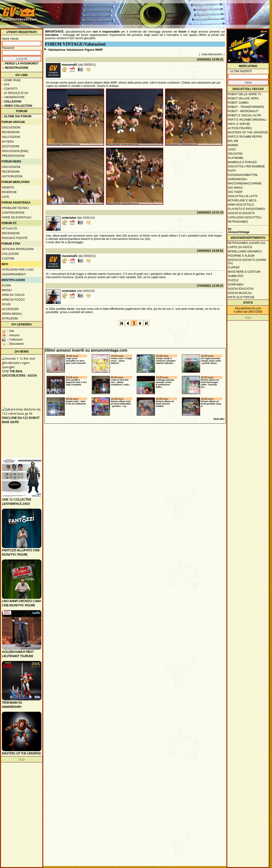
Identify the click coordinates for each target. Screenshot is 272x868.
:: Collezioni (11, 102)
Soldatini (235, 154)
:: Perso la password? (20, 64)
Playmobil (236, 158)
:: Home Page (11, 80)
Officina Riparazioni (18, 249)
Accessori (10, 309)
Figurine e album (241, 256)
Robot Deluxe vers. (243, 98)
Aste (6, 197)
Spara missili (12, 314)
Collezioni (10, 254)
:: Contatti (9, 89)
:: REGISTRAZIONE (15, 68)
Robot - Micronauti (243, 111)
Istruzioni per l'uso (18, 270)
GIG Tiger (235, 192)
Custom (8, 259)
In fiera (8, 142)
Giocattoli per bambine (246, 166)
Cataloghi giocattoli (245, 217)
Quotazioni (11, 146)
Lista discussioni (212, 54)
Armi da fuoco (13, 300)
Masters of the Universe (248, 132)
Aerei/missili (237, 179)
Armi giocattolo (241, 205)
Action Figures (240, 128)
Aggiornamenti (14, 274)
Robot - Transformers (246, 107)
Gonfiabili (236, 285)
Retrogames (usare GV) (247, 243)
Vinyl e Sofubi (239, 124)
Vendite (8, 187)
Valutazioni (11, 137)
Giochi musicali (240, 293)
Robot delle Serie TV (245, 94)
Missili (7, 290)
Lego (232, 149)
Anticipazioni (12, 176)
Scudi (6, 304)
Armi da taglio (13, 295)
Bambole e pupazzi (242, 162)
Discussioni (11, 128)
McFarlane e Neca (242, 200)
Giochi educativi (241, 289)
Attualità (9, 229)
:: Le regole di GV (15, 93)
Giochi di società (241, 213)
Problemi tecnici (15, 208)
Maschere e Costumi (244, 272)
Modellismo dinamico (245, 251)
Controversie (13, 213)
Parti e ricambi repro (245, 137)
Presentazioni (13, 156)
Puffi (232, 171)
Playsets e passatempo (246, 209)
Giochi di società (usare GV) (247, 262)
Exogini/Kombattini (243, 175)
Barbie (233, 145)
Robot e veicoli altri (244, 115)
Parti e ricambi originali (247, 120)
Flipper (234, 268)
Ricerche (9, 192)
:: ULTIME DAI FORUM (16, 116)
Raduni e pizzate (15, 238)
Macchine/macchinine (245, 183)
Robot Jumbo (238, 103)
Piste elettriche (241, 297)
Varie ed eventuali (17, 217)
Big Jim (233, 141)
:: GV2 (5, 85)
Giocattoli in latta (243, 196)
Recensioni (11, 132)
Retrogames (238, 222)
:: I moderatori (13, 97)
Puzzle (233, 280)
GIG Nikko (235, 188)
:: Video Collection (17, 106)
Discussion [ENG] (15, 151)
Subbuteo (236, 276)
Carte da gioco (240, 247)
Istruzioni (10, 319)
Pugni (6, 285)
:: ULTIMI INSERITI (240, 71)
